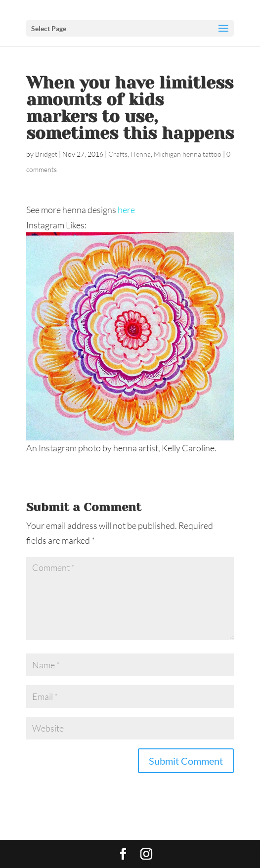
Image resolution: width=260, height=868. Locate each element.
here (126, 210)
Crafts (118, 154)
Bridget (46, 154)
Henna (141, 154)
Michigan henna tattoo (188, 154)
